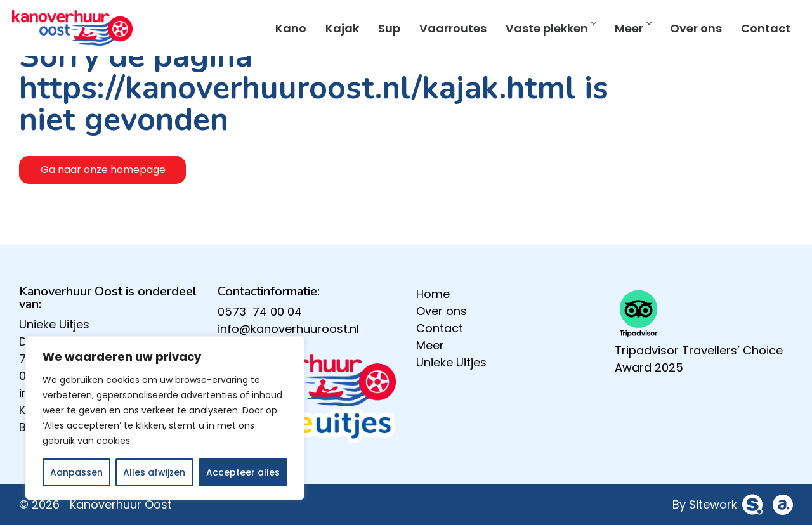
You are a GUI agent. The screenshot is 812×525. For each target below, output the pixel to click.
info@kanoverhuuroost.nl (288, 329)
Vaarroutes (446, 31)
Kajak (335, 31)
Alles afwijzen (154, 472)
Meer (626, 31)
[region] (165, 418)
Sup (382, 31)
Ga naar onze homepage (103, 170)
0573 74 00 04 (260, 312)
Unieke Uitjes (54, 324)
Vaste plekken (544, 31)
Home (433, 294)
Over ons (689, 31)
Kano (284, 31)
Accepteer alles (243, 472)
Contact (759, 31)
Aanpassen (76, 472)
